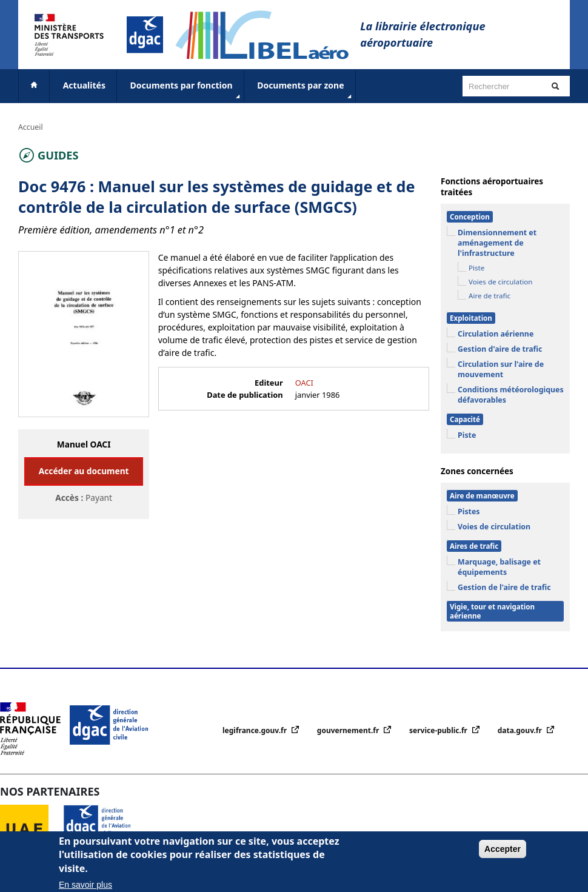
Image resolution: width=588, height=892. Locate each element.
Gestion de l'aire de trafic (504, 587)
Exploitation (471, 318)
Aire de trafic (489, 296)
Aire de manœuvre (482, 496)
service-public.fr (439, 730)
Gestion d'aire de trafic (500, 349)
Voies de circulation (500, 282)
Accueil (31, 127)
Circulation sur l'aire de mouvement (501, 369)
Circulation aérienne (496, 334)
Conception (470, 217)
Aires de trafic (474, 546)
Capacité (465, 419)
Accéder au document (84, 471)
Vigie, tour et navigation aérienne (492, 611)
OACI (304, 383)
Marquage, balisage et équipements (499, 567)
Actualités (84, 85)
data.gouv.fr (521, 730)
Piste (476, 268)
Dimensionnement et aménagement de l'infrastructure (497, 243)
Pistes (469, 511)
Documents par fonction (186, 90)
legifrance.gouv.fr (256, 730)
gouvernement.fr (349, 730)
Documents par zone (305, 90)
